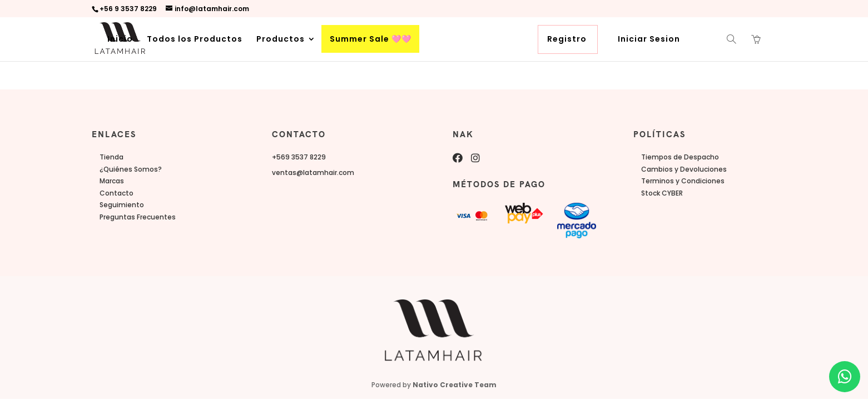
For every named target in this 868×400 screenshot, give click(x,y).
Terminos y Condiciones (683, 181)
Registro (567, 40)
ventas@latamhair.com (313, 172)
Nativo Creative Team (455, 385)
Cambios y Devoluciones (684, 169)
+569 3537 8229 (299, 157)
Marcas (112, 181)
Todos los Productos (195, 40)
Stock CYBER (662, 193)
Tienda (111, 157)
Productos (281, 40)
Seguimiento (122, 205)
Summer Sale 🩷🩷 (371, 40)
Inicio (120, 40)
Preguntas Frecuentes (138, 217)
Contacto (116, 193)
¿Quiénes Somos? (131, 169)
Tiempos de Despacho (680, 157)
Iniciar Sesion (649, 40)
